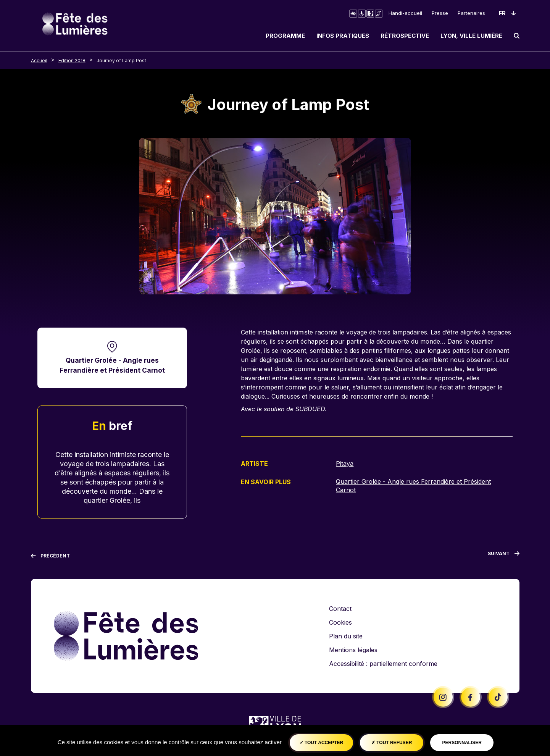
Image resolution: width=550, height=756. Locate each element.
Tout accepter (322, 743)
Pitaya (345, 464)
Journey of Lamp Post (121, 61)
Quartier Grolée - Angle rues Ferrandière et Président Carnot (112, 365)
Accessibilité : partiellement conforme (383, 664)
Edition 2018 (72, 61)
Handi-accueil (405, 13)
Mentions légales (353, 650)
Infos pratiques (343, 36)
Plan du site (346, 636)
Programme (285, 36)
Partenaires (471, 13)
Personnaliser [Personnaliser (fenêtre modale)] (462, 743)
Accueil (39, 61)
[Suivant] (504, 555)
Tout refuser (392, 743)
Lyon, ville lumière (471, 36)
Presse (440, 13)
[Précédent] (51, 556)
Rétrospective (405, 36)
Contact (340, 609)
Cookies (340, 622)
